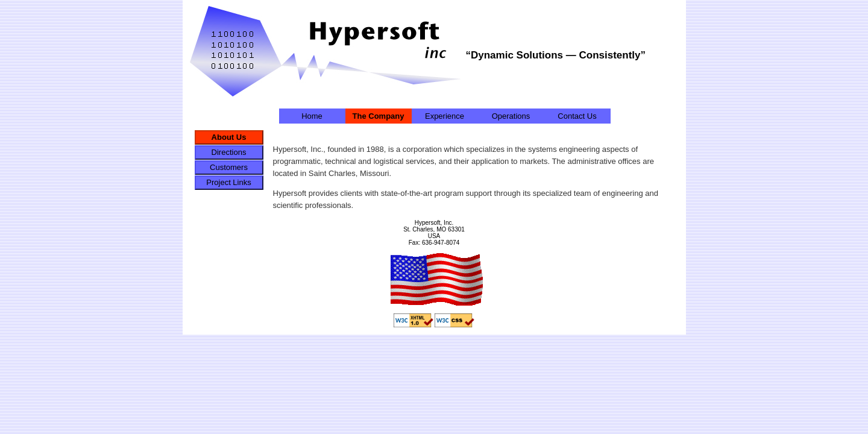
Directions (229, 152)
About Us (229, 137)
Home (312, 116)
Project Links (228, 182)
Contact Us (577, 116)
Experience (445, 116)
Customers (229, 167)
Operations (511, 116)
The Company (379, 116)
